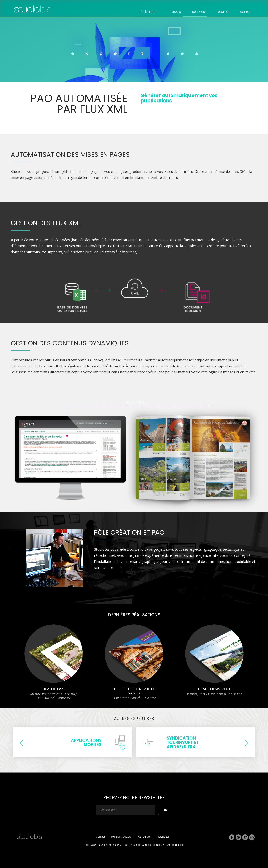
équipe (223, 12)
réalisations (148, 12)
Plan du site (144, 837)
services (199, 12)
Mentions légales (121, 837)
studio (176, 12)
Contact (100, 837)
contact (246, 12)
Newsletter (163, 837)
